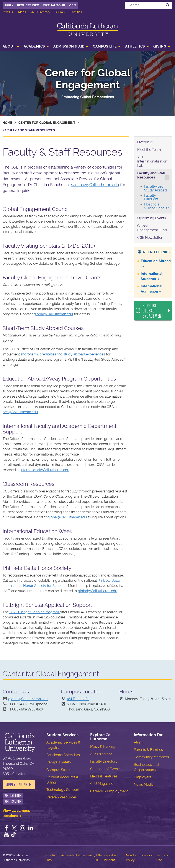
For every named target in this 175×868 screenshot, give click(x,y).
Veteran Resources (62, 797)
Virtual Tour (54, 5)
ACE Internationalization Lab (152, 161)
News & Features (104, 776)
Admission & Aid (69, 46)
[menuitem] (12, 47)
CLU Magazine (102, 784)
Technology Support (63, 790)
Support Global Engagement (153, 311)
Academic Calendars (63, 755)
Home (7, 123)
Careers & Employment (109, 791)
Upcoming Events (152, 218)
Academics (34, 46)
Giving (160, 46)
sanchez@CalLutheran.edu (95, 185)
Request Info (28, 5)
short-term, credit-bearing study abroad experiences (63, 354)
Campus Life (105, 46)
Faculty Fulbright (151, 197)
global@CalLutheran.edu (53, 314)
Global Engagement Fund (152, 228)
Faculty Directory (104, 761)
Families (76, 12)
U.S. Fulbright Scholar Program (34, 612)
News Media (144, 784)
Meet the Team (149, 150)
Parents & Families (148, 750)
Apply (9, 5)
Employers (143, 777)
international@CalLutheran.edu (45, 470)
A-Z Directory (41, 12)
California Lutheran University (88, 29)
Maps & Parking (103, 746)
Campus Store (58, 770)
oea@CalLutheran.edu (20, 412)
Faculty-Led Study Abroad (155, 188)
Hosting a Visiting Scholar (156, 206)
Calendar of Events (105, 769)
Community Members (151, 757)
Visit (73, 5)
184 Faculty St (78, 699)
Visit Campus (13, 802)
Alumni (60, 12)
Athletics (135, 46)
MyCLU (8, 12)
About (9, 46)
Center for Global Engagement (87, 79)
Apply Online (17, 785)
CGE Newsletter (150, 238)
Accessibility (70, 855)
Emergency (87, 855)
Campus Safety (59, 762)
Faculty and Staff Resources (151, 175)
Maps (22, 12)
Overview (145, 142)
